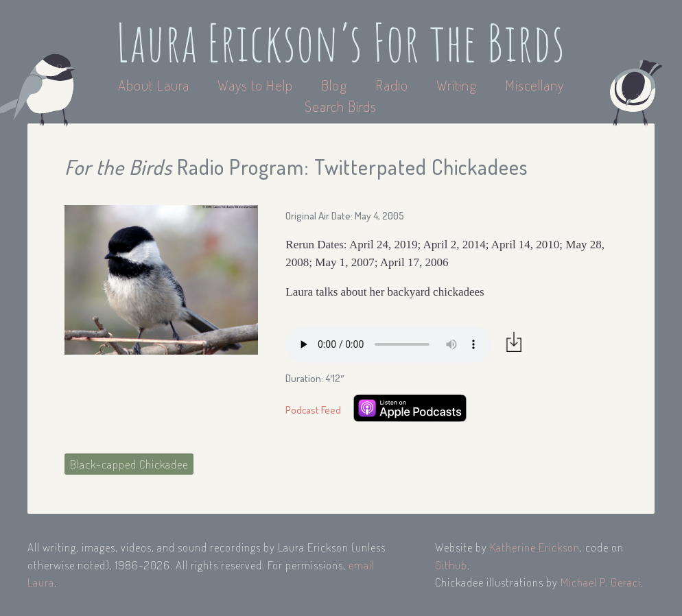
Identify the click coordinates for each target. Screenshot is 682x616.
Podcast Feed (313, 410)
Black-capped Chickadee (129, 464)
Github (451, 565)
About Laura (155, 85)
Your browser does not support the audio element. (388, 344)
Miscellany (534, 85)
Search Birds (341, 106)
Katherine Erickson (535, 547)
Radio (393, 85)
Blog (334, 85)
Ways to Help (257, 85)
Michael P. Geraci (601, 582)
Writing (457, 85)
